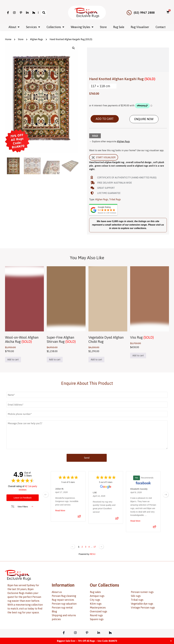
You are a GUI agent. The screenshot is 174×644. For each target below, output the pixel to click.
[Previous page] (73, 547)
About (14, 27)
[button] (44, 13)
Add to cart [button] (13, 359)
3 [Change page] (86, 547)
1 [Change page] (79, 547)
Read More (60, 511)
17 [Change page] (95, 547)
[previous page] (46, 495)
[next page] (166, 495)
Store (103, 27)
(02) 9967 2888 (144, 13)
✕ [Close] (171, 641)
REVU (93, 554)
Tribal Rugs (115, 199)
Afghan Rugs (37, 39)
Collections (55, 27)
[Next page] (101, 547)
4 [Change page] (89, 547)
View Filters (22, 507)
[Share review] (79, 517)
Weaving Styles (82, 27)
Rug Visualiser (140, 27)
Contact (161, 27)
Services (33, 27)
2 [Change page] (82, 547)
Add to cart (105, 119)
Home (8, 39)
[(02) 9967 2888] (129, 13)
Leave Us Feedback (23, 498)
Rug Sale (119, 27)
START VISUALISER (104, 158)
